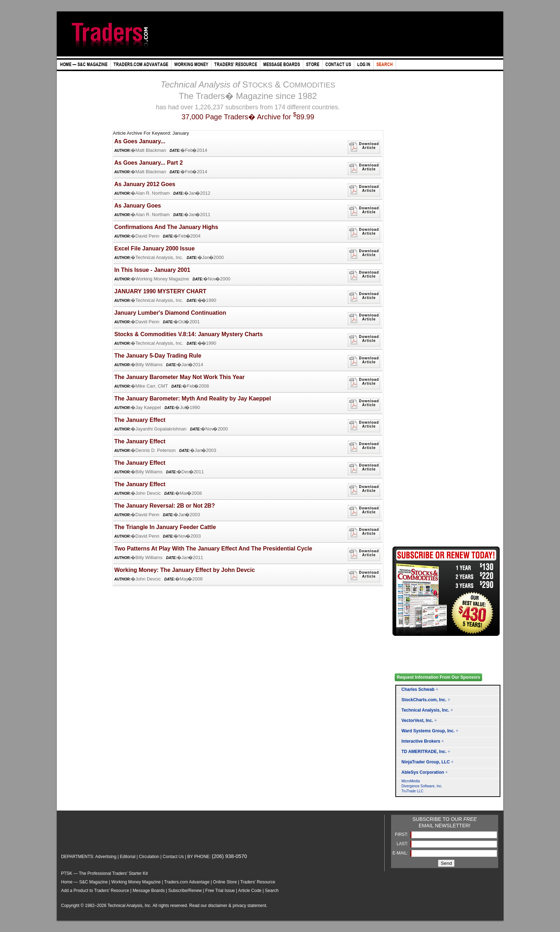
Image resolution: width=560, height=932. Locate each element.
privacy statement (249, 906)
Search (272, 891)
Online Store (225, 882)
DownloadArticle (364, 147)
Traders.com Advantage (187, 882)
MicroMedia (411, 781)
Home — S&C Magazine (84, 882)
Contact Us (173, 857)
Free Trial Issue (220, 891)
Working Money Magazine (136, 882)
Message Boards (149, 891)
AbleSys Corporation (423, 772)
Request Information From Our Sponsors (438, 677)
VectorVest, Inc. (417, 721)
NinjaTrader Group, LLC (426, 762)
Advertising (106, 857)
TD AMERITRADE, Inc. (424, 752)
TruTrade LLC (412, 791)
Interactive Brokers (421, 741)
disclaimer (218, 906)
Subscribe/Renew (185, 891)
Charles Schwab (418, 689)
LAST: (403, 844)
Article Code (250, 891)
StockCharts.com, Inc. (424, 700)
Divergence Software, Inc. (422, 786)
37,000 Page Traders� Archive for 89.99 (248, 117)
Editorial (128, 857)
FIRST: (402, 834)
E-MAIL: (401, 853)
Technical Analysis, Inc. (425, 710)
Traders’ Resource (258, 882)
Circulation (149, 857)
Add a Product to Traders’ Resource (95, 891)
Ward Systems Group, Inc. (428, 731)
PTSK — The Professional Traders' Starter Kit (104, 873)
